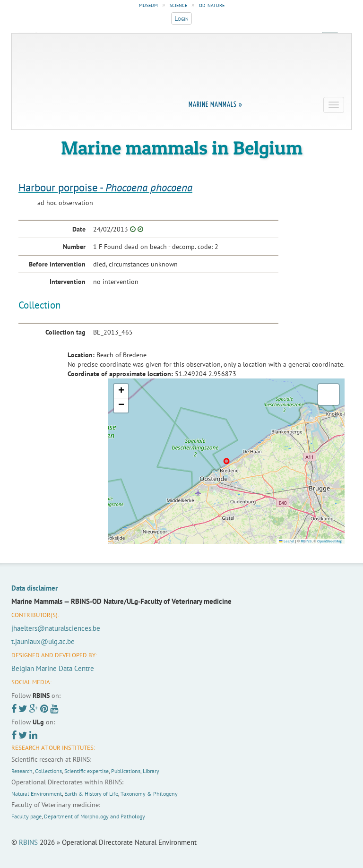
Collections (48, 771)
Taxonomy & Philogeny (149, 794)
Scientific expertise (86, 771)
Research (22, 771)
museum (148, 5)
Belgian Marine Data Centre (53, 668)
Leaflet (286, 541)
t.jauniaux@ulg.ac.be (43, 641)
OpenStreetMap (330, 541)
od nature (212, 5)
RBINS (306, 541)
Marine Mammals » (216, 105)
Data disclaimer (35, 588)
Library (151, 771)
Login (181, 18)
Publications (126, 771)
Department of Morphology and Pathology (95, 816)
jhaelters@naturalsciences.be (56, 628)
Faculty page (26, 816)
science (178, 5)
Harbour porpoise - (105, 187)
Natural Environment (37, 794)
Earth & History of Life (91, 794)
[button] (121, 391)
